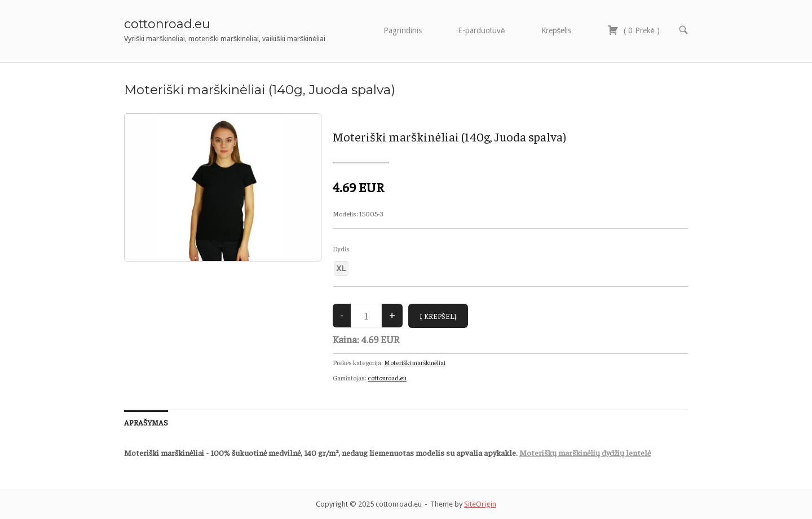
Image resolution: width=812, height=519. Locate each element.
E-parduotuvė (482, 30)
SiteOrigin (480, 504)
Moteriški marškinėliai (415, 362)
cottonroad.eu (167, 24)
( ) (634, 30)
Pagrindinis (403, 30)
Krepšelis (557, 30)
